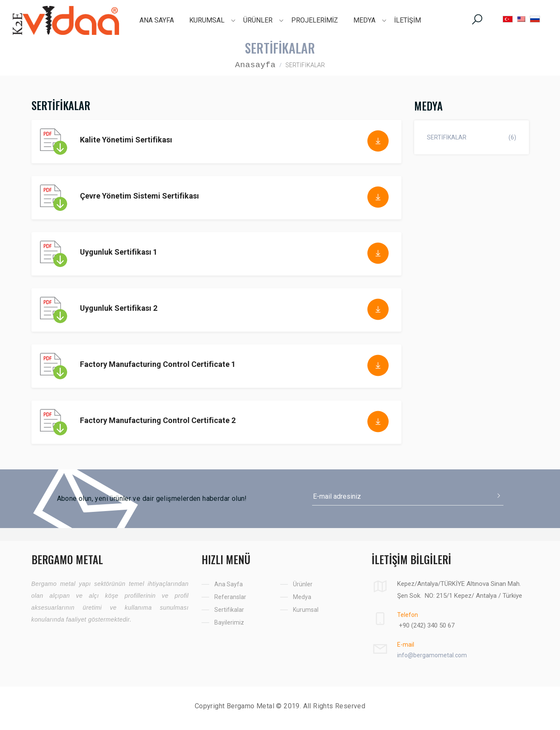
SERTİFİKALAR (472, 137)
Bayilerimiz (229, 622)
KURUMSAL (207, 20)
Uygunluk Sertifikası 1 (119, 252)
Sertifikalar (229, 610)
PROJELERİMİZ (315, 20)
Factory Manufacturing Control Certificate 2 (158, 420)
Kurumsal (306, 610)
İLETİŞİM (408, 20)
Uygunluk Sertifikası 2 (119, 308)
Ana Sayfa (229, 584)
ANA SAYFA (157, 20)
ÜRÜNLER (258, 20)
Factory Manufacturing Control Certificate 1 (158, 364)
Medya (302, 597)
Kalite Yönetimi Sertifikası (126, 140)
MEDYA (364, 20)
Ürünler (303, 584)
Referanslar (230, 597)
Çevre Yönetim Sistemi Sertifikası (139, 196)
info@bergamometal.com (432, 655)
